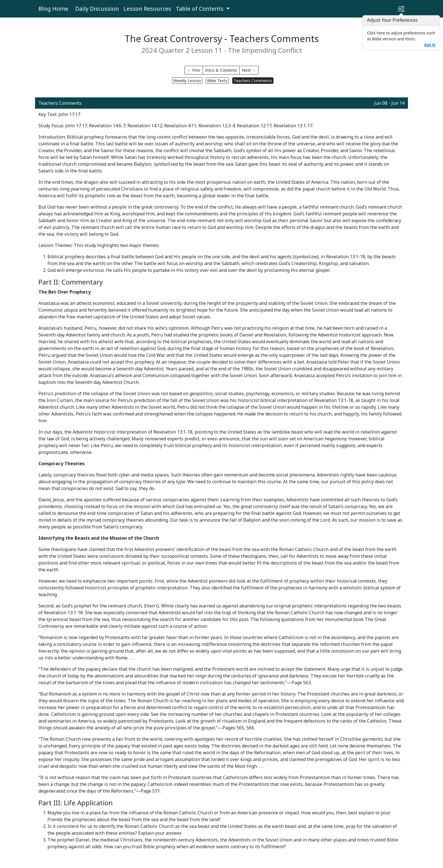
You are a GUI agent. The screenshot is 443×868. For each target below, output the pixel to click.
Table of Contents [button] (200, 9)
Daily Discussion (97, 9)
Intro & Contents (221, 70)
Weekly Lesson (187, 81)
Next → (249, 70)
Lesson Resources (147, 9)
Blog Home (53, 9)
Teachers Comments (253, 81)
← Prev (194, 70)
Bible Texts (217, 81)
